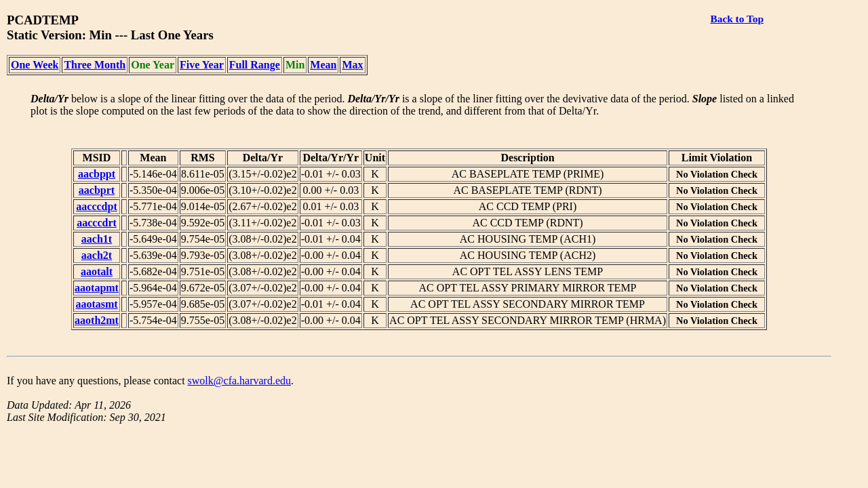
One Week (35, 65)
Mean (323, 65)
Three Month (95, 65)
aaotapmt (97, 288)
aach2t (97, 255)
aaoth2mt (97, 320)
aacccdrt (97, 223)
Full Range (255, 65)
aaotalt (97, 271)
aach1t (97, 239)
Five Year (202, 65)
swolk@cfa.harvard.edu (239, 381)
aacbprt (97, 190)
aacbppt (97, 174)
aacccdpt (96, 206)
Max (352, 65)
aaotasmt (96, 304)
